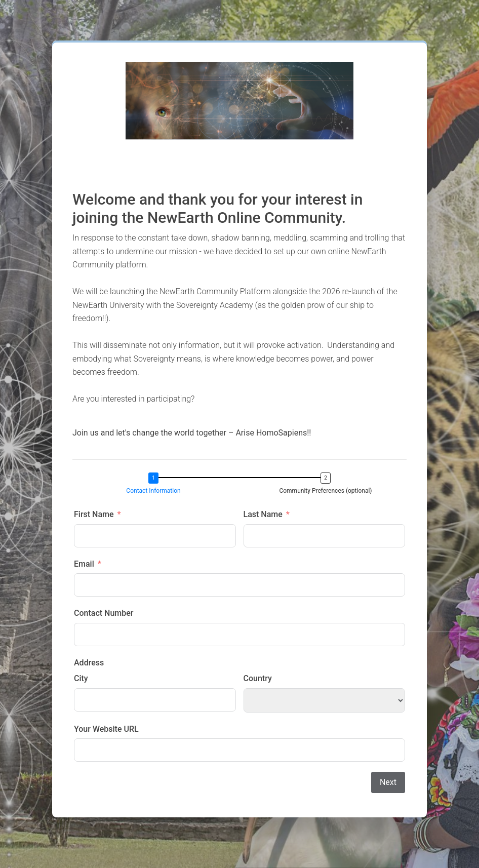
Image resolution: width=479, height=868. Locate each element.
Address (89, 663)
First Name (94, 514)
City (81, 678)
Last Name (263, 514)
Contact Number (104, 613)
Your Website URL (106, 729)
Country (258, 678)
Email (84, 564)
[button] (156, 484)
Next (388, 782)
